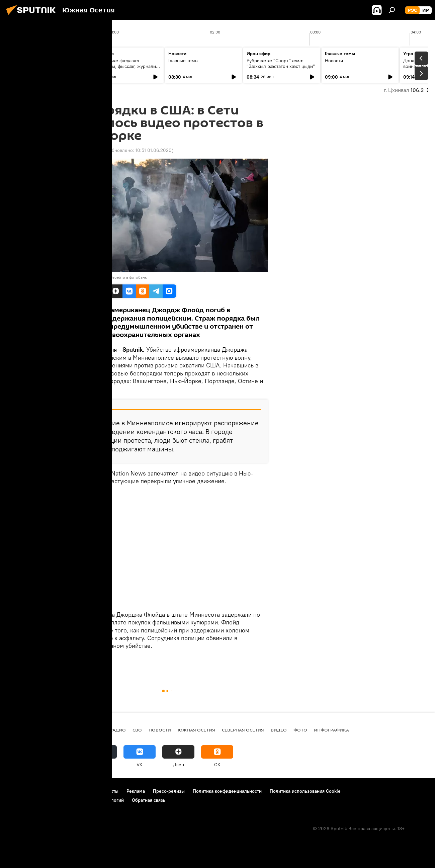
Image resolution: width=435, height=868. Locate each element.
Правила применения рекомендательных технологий (65, 800)
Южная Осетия (196, 730)
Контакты (108, 791)
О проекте (18, 791)
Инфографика (331, 730)
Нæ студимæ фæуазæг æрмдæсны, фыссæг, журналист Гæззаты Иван (125, 66)
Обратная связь (149, 800)
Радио (118, 730)
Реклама (136, 791)
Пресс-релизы (169, 791)
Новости (334, 61)
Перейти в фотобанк (128, 277)
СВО (137, 730)
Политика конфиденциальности (227, 791)
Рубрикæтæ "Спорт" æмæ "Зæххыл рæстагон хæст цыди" (281, 63)
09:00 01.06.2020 (86, 150)
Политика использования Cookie (305, 791)
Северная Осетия (243, 730)
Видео (279, 730)
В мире (76, 661)
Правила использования (64, 791)
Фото (300, 730)
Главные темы (27, 61)
